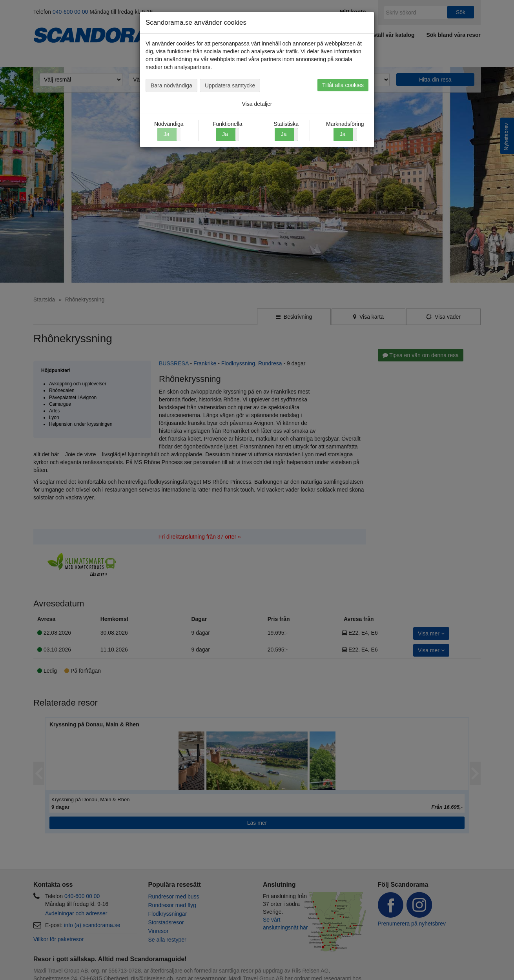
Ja (225, 134)
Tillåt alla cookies (343, 85)
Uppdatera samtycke (230, 85)
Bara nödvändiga (171, 85)
